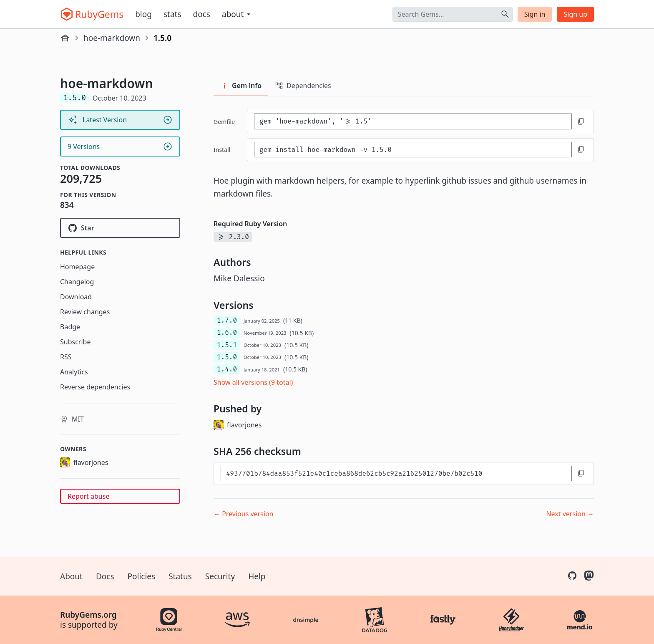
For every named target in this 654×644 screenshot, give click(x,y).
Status (180, 576)
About (71, 576)
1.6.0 (227, 332)
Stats (172, 14)
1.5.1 (227, 345)
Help (257, 576)
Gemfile (224, 122)
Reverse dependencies (95, 387)
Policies (142, 576)
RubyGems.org (88, 615)
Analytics (74, 372)
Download (76, 297)
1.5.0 (227, 357)
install (222, 150)
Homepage (77, 267)
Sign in (535, 14)
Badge (70, 327)
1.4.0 (227, 369)
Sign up (575, 14)
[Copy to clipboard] (581, 121)
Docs (202, 14)
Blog (143, 14)
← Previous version (244, 514)
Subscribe (75, 342)
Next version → (570, 514)
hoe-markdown (112, 38)
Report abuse (88, 496)
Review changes (85, 312)
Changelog (77, 282)
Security (220, 576)
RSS (66, 357)
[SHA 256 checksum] (396, 474)
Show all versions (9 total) (253, 382)
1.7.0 (227, 320)
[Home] (65, 38)
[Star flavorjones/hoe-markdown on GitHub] (120, 228)
